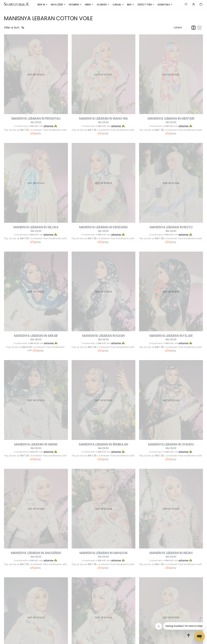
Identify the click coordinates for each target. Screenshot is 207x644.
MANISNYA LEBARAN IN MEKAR (36, 336)
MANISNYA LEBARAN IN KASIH (103, 336)
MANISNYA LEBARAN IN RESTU (171, 227)
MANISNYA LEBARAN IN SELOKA (36, 227)
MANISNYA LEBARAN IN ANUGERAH (36, 553)
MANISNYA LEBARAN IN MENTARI (171, 119)
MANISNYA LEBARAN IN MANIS (36, 444)
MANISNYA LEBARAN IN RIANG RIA (103, 119)
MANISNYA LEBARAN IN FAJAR (171, 336)
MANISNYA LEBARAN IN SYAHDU (171, 444)
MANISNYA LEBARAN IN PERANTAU (36, 119)
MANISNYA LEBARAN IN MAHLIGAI (104, 553)
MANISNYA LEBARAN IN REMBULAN (104, 444)
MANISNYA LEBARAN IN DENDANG (104, 227)
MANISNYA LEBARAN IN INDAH (171, 553)
